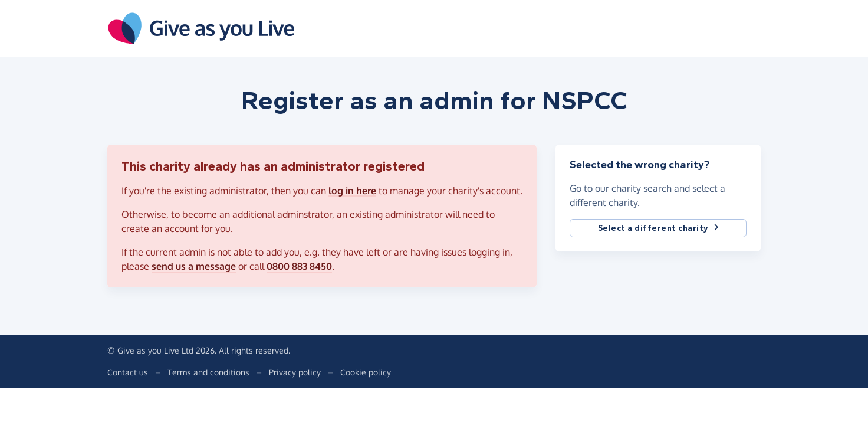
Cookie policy (366, 372)
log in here (352, 191)
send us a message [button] (194, 266)
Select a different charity (658, 228)
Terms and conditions (208, 372)
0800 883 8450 (299, 266)
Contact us (128, 372)
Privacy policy (295, 372)
